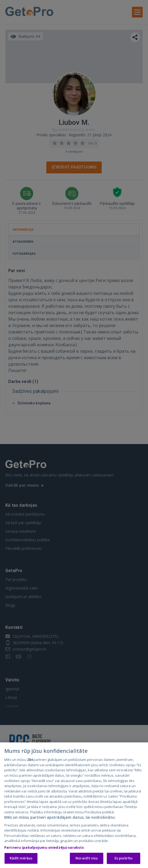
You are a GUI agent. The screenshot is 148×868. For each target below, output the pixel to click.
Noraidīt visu (87, 859)
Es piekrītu (124, 859)
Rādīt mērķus (21, 859)
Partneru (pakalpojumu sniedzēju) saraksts (44, 848)
